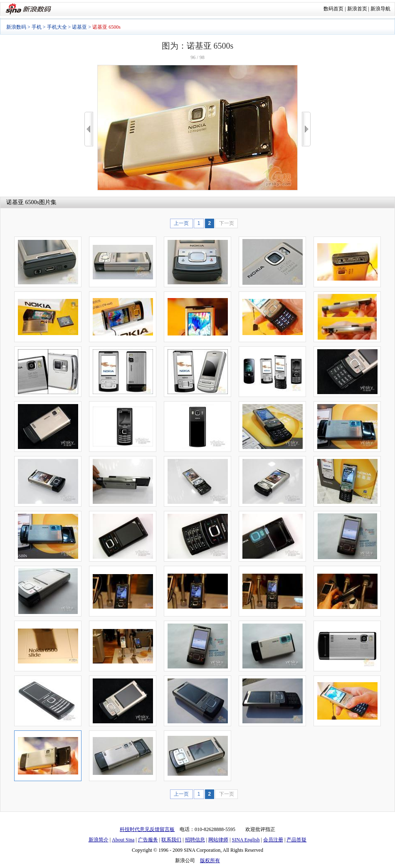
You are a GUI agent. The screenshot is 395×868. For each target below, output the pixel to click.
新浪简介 (99, 840)
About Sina (123, 840)
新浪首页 (357, 9)
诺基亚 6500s (23, 202)
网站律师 (218, 840)
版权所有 (210, 861)
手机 (37, 27)
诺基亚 (79, 27)
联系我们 (171, 840)
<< (89, 129)
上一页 (181, 223)
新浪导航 (380, 9)
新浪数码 (16, 27)
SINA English (246, 840)
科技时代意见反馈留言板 (147, 829)
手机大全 (57, 27)
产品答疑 (296, 840)
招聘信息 (195, 840)
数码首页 (333, 9)
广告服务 (148, 840)
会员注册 (273, 840)
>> (306, 129)
